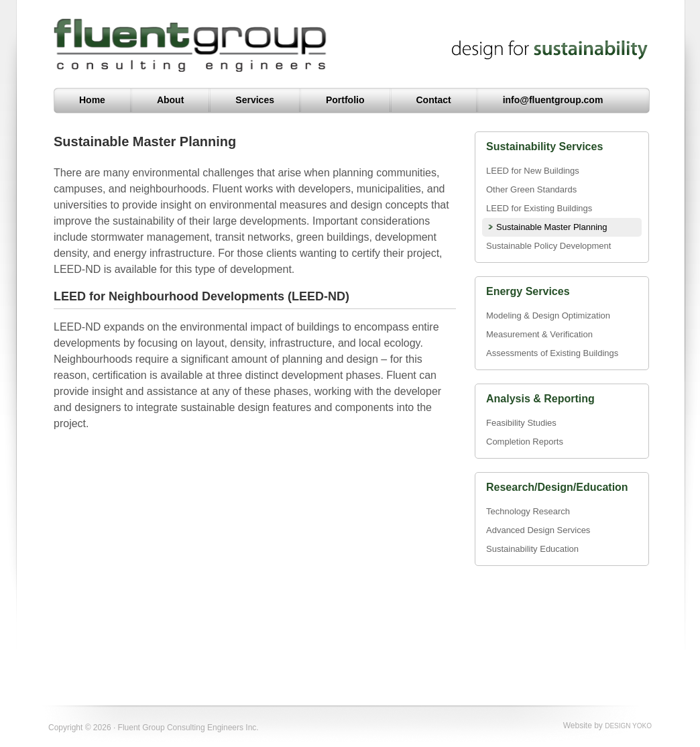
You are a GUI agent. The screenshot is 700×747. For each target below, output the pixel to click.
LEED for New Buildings (533, 171)
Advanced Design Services (538, 530)
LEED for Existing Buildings (539, 208)
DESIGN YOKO (628, 726)
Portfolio (345, 100)
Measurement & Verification (539, 334)
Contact (434, 100)
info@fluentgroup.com (553, 100)
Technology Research (528, 511)
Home (92, 100)
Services (255, 100)
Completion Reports (525, 442)
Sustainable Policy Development (548, 246)
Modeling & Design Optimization (548, 315)
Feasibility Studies (521, 423)
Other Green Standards (531, 189)
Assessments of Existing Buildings (552, 353)
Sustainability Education (532, 549)
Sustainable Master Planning (552, 227)
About (170, 100)
